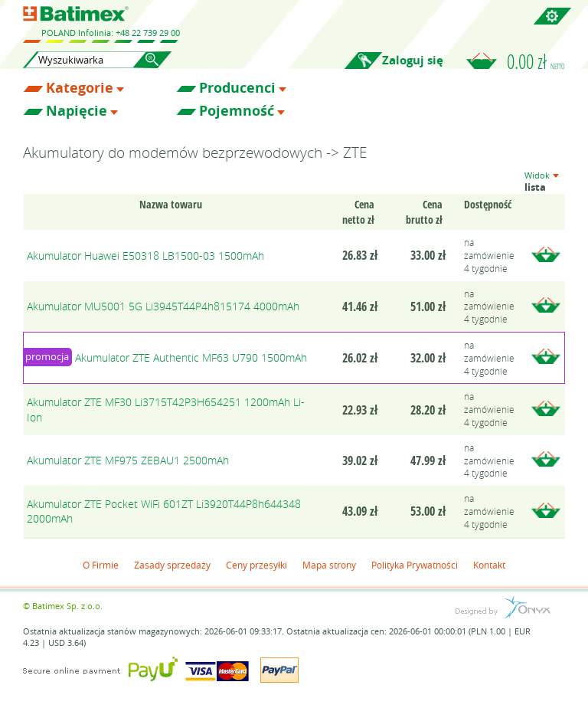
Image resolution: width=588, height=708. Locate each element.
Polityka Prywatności (415, 565)
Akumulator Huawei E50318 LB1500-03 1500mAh (145, 256)
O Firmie (101, 565)
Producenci (237, 88)
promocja (47, 356)
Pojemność (237, 111)
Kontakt (489, 565)
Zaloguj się (413, 60)
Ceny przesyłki (256, 565)
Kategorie (80, 88)
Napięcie (77, 111)
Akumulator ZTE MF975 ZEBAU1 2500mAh (128, 460)
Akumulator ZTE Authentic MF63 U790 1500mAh (191, 357)
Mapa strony (329, 565)
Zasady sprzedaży (172, 565)
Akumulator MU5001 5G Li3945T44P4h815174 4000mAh (163, 306)
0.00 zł (536, 61)
